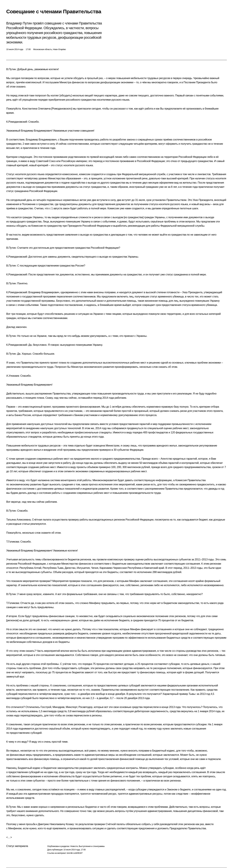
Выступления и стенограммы (92, 846)
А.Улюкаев (13, 376)
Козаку (70, 824)
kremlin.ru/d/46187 (75, 853)
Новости (74, 846)
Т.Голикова (13, 542)
